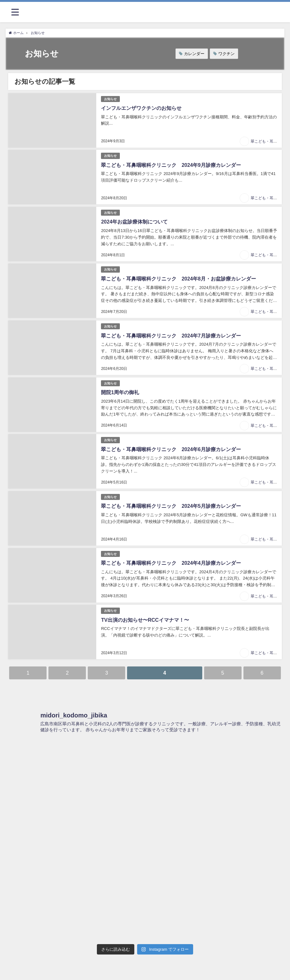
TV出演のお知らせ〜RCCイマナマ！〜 (145, 620)
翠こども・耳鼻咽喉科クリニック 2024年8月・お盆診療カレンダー (178, 279)
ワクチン (226, 54)
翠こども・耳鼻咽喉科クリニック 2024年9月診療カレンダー (171, 165)
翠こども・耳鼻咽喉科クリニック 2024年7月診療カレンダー (171, 336)
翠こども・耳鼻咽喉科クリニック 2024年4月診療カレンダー (171, 563)
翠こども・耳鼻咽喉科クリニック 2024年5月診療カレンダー (171, 506)
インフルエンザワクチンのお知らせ (141, 108)
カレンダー (194, 54)
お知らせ (110, 99)
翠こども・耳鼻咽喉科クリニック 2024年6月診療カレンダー (171, 449)
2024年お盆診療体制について (134, 222)
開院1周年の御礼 (120, 392)
